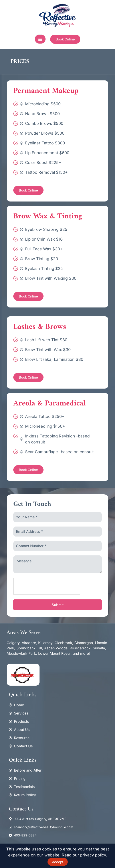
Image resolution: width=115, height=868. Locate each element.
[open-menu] (40, 39)
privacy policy (93, 855)
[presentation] (47, 586)
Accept (58, 862)
